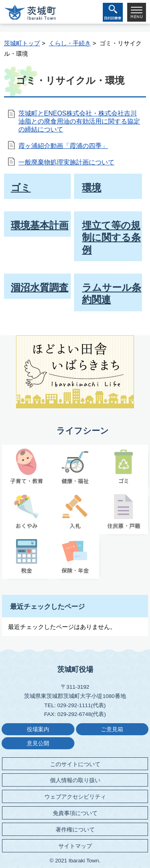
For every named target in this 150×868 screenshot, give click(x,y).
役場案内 (38, 729)
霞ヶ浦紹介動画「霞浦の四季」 (63, 146)
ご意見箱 (112, 729)
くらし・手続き (70, 43)
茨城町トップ (22, 43)
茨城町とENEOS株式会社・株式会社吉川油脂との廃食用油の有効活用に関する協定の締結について (79, 121)
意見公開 (38, 743)
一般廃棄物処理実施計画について (66, 162)
